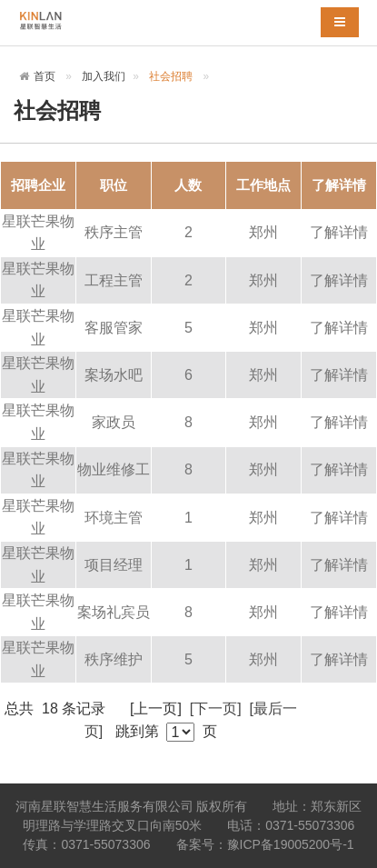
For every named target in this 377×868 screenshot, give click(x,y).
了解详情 (339, 232)
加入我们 (104, 76)
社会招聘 (171, 76)
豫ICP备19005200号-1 (291, 844)
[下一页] (215, 708)
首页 (45, 76)
